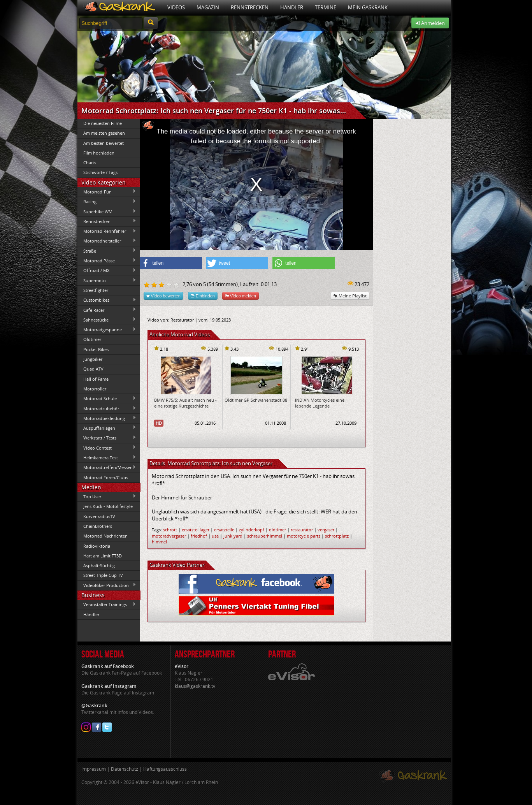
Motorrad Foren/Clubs (106, 477)
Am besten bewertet (104, 143)
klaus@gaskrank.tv (195, 686)
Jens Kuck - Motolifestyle (108, 506)
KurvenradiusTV (99, 516)
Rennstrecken (250, 7)
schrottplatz (337, 536)
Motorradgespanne (107, 330)
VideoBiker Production (107, 585)
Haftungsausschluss (165, 769)
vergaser (326, 530)
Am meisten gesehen (104, 133)
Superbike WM (107, 211)
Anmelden (430, 23)
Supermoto (107, 280)
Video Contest (107, 448)
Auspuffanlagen (107, 428)
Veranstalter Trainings (107, 605)
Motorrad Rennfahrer (107, 231)
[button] (171, 263)
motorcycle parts (304, 536)
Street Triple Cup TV (103, 575)
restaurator (302, 530)
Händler (292, 7)
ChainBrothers (98, 526)
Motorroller (95, 389)
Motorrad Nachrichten (105, 536)
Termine (326, 7)
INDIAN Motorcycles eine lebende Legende (320, 403)
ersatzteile (224, 530)
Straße (107, 251)
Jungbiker (93, 359)
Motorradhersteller (107, 241)
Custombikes (107, 300)
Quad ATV (93, 369)
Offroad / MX (107, 271)
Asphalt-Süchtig (99, 565)
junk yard (233, 536)
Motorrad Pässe (107, 260)
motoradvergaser (169, 536)
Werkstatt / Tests (107, 438)
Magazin (208, 7)
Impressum (94, 769)
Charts (90, 163)
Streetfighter (96, 290)
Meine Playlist (350, 296)
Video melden (241, 296)
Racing (107, 202)
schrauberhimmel (265, 536)
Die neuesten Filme (103, 123)
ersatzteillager (196, 530)
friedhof (199, 536)
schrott (170, 530)
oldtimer (277, 530)
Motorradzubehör (107, 408)
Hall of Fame (96, 379)
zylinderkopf (252, 530)
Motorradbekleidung (107, 418)
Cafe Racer (107, 310)
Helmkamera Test (107, 457)
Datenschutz (125, 769)
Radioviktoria (97, 546)
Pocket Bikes (96, 349)
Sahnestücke (107, 320)
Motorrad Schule (107, 399)
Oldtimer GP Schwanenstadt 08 (256, 400)
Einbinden (203, 296)
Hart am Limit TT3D (103, 556)
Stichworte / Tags (100, 172)
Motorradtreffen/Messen (107, 468)
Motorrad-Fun (107, 192)
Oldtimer (92, 339)
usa (215, 536)
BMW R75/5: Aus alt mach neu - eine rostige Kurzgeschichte (185, 403)
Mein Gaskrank (368, 7)
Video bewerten (163, 296)
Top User (107, 496)
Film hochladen (99, 153)
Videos (176, 7)
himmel (159, 542)
